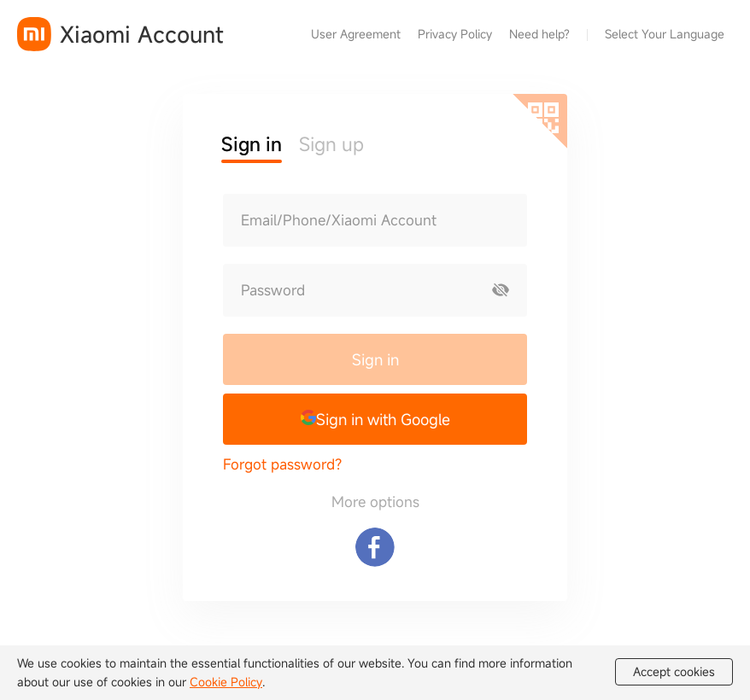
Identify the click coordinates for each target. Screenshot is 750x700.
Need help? (539, 34)
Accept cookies (674, 672)
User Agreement (356, 34)
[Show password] (501, 290)
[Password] (349, 290)
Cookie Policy (226, 682)
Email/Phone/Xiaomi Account (339, 220)
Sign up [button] (331, 144)
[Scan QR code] (540, 121)
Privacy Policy (455, 34)
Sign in (375, 359)
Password (273, 290)
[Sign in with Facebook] (375, 547)
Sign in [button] (252, 144)
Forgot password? (282, 464)
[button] (375, 419)
